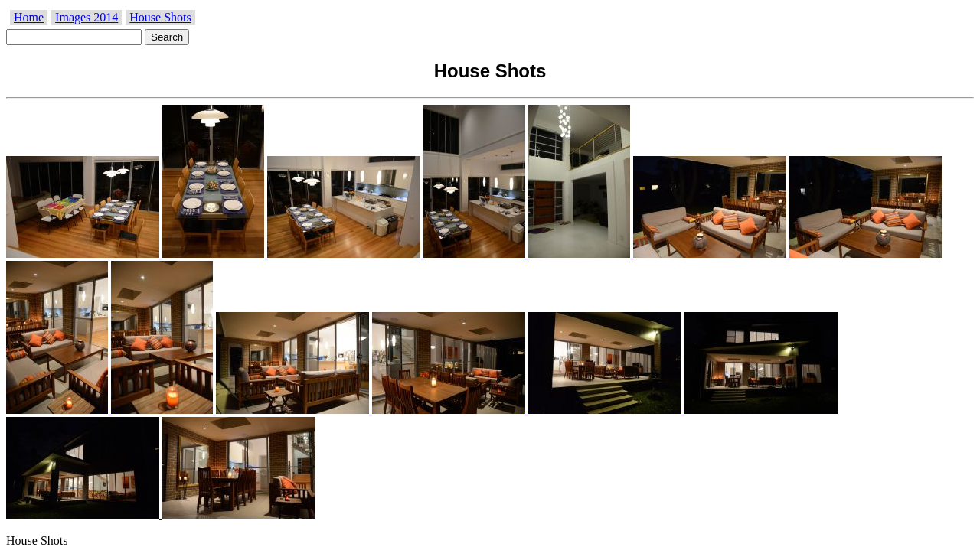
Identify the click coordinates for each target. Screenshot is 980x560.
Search (167, 37)
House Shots (160, 17)
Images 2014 (87, 17)
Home (29, 17)
